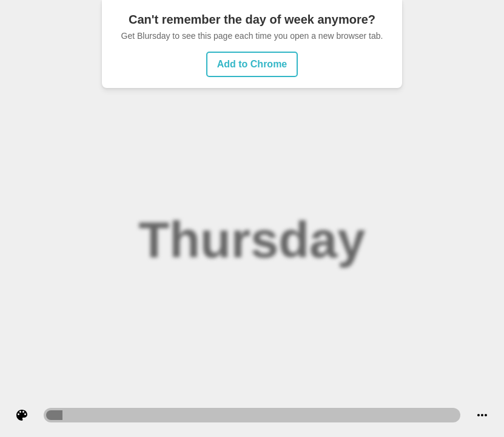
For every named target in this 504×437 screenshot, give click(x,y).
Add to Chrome (252, 64)
